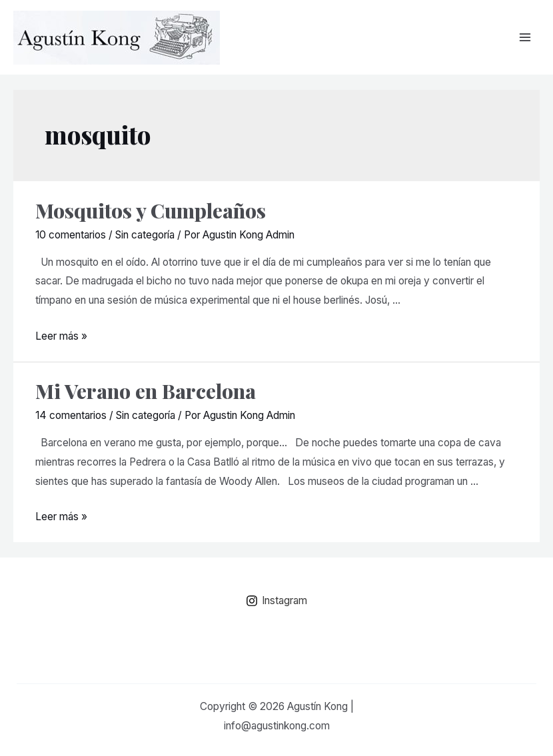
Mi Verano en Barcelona (146, 391)
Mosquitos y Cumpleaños (151, 210)
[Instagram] (276, 601)
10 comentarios (71, 235)
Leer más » (61, 336)
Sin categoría (145, 235)
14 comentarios (71, 415)
